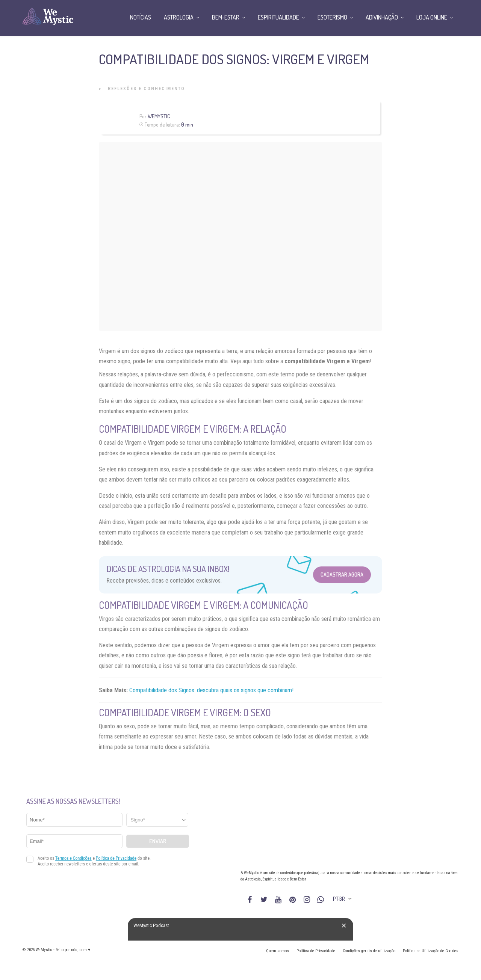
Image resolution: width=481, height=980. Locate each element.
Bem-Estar (226, 17)
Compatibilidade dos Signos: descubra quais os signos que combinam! (211, 690)
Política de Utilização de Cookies (431, 951)
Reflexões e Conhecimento (146, 89)
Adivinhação (382, 17)
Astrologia (179, 17)
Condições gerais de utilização (369, 951)
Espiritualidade (278, 17)
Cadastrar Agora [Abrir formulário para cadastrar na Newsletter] (342, 575)
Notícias (141, 17)
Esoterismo (332, 17)
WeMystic (159, 116)
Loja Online (432, 17)
